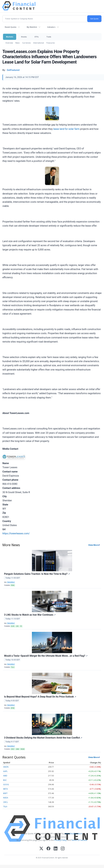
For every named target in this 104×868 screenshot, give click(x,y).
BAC (5, 780)
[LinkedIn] (56, 849)
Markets (10, 37)
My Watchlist (32, 27)
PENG (13, 585)
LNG (17, 626)
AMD (5, 776)
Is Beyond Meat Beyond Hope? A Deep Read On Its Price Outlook (40, 697)
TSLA (13, 667)
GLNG (13, 626)
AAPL (5, 771)
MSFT (5, 793)
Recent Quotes (11, 27)
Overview (9, 43)
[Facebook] (48, 849)
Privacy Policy (60, 840)
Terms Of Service (79, 840)
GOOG (6, 784)
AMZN (6, 767)
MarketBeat (11, 582)
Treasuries (51, 43)
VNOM (22, 749)
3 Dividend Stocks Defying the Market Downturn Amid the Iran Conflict (43, 738)
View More (93, 545)
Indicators (51, 27)
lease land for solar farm (66, 129)
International (39, 43)
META (6, 789)
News (18, 43)
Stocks (24, 37)
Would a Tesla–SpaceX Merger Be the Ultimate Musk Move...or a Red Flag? (46, 656)
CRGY (13, 749)
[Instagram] (63, 849)
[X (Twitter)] (41, 849)
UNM (17, 749)
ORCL (6, 802)
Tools (49, 37)
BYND (13, 708)
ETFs (37, 37)
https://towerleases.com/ (16, 533)
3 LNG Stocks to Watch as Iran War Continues (30, 615)
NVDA (6, 798)
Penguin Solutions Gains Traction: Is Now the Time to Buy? (37, 574)
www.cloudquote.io (73, 834)
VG (21, 626)
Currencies (27, 43)
